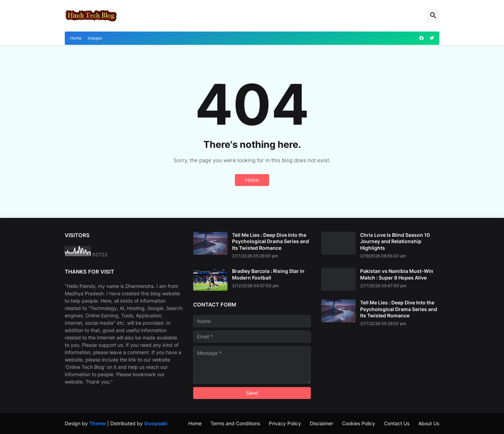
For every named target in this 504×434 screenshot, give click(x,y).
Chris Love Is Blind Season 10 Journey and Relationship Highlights (395, 241)
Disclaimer (321, 423)
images (95, 38)
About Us (429, 423)
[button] (433, 16)
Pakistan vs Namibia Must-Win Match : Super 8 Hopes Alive (397, 274)
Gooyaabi (156, 423)
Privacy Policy (285, 423)
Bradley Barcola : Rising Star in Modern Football (268, 274)
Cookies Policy (359, 423)
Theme (97, 423)
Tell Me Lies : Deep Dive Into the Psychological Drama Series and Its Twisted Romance (271, 241)
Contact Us (397, 423)
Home (76, 38)
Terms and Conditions (235, 423)
